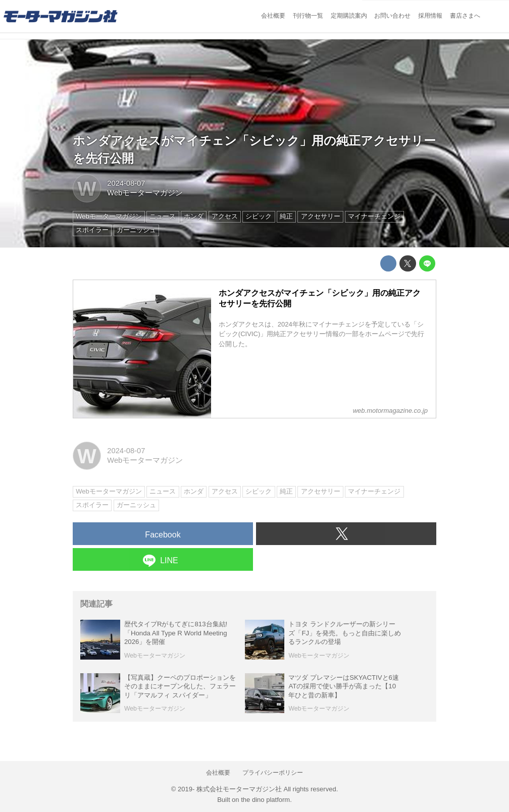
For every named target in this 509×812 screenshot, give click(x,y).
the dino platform (265, 800)
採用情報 (430, 16)
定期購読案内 (349, 16)
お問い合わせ (392, 16)
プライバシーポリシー (273, 773)
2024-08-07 (126, 183)
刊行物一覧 (308, 16)
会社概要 (273, 16)
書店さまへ (465, 16)
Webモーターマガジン (145, 193)
